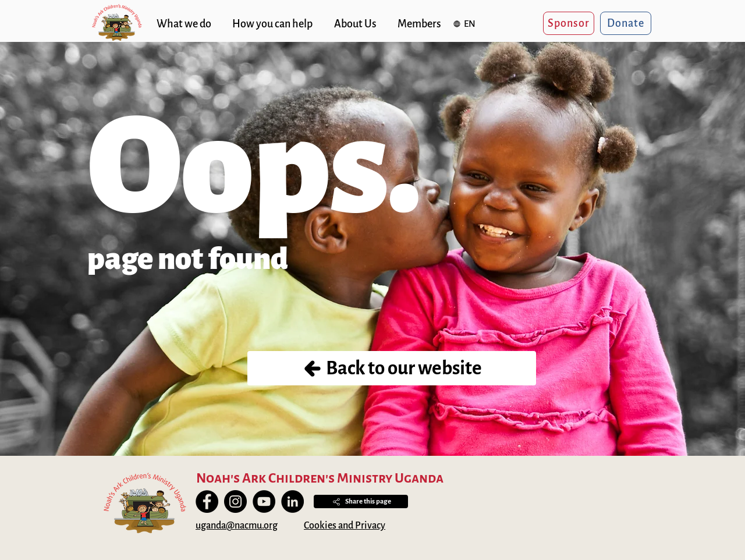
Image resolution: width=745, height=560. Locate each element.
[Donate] (626, 23)
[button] (466, 24)
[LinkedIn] (292, 501)
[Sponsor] (569, 23)
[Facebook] (207, 501)
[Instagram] (235, 501)
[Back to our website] (392, 368)
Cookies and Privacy (345, 526)
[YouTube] (264, 501)
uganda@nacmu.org (237, 526)
